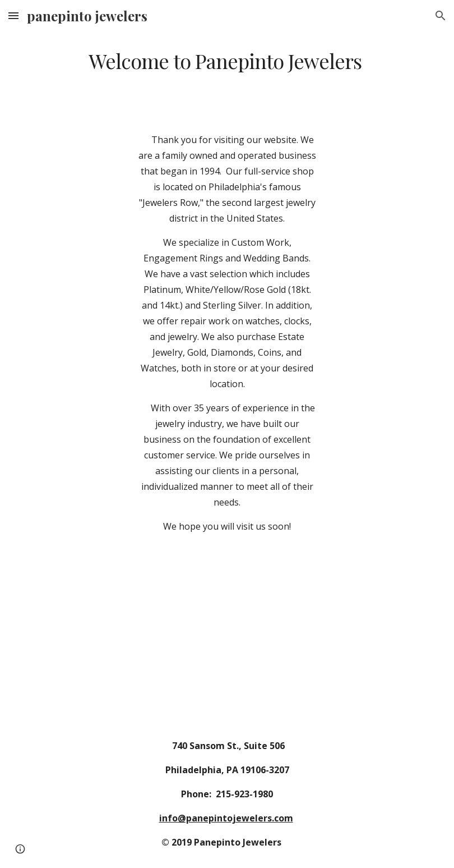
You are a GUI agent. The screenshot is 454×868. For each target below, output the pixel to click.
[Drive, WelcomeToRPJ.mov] (227, 648)
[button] (13, 15)
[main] (227, 61)
